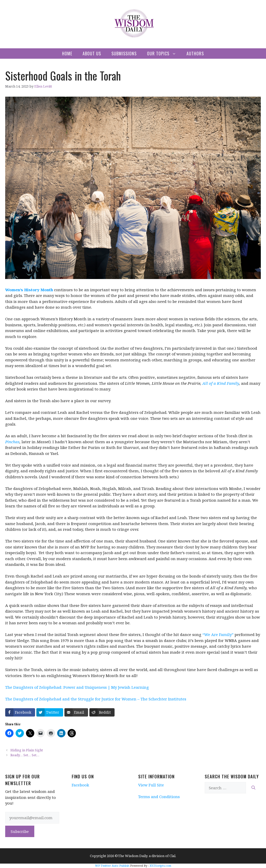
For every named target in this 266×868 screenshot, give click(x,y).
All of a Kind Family (221, 383)
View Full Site (151, 785)
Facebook (80, 785)
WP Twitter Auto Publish (112, 866)
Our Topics (164, 54)
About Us (92, 54)
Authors (195, 54)
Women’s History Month (29, 290)
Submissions (124, 54)
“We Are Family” (218, 634)
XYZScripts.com (160, 866)
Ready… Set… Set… (26, 755)
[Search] (253, 788)
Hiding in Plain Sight (27, 750)
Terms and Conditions (159, 797)
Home (67, 54)
